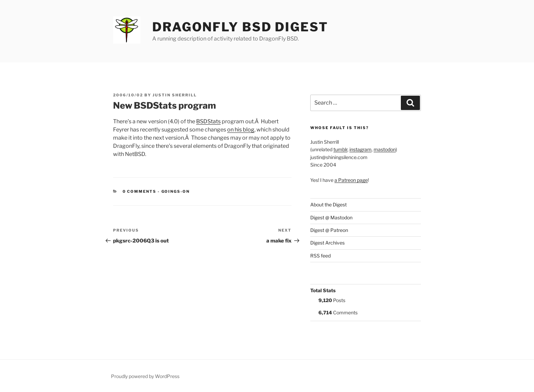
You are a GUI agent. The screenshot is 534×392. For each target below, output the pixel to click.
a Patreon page (351, 180)
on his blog (241, 130)
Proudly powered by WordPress (145, 376)
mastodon (385, 149)
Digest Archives (327, 243)
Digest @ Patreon (329, 230)
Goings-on (176, 191)
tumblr (340, 149)
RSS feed (320, 256)
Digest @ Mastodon (331, 217)
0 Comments (140, 191)
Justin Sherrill (175, 95)
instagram (360, 149)
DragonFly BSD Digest (240, 27)
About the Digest (328, 205)
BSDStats (208, 121)
